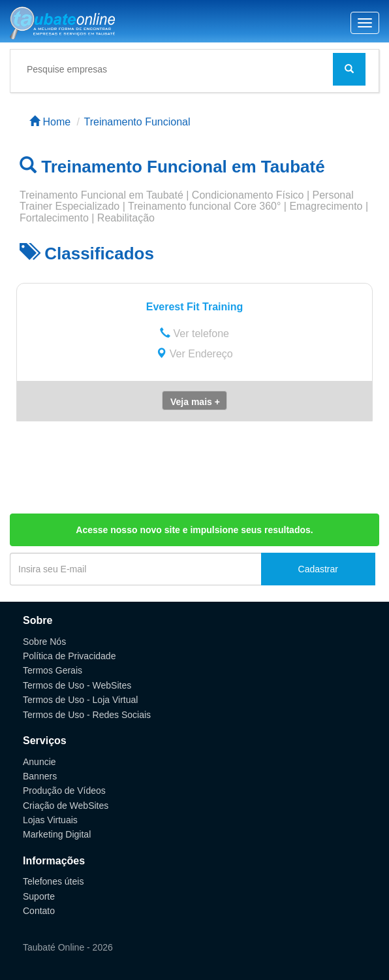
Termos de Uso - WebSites (77, 685)
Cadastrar (318, 569)
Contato (39, 911)
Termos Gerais (53, 670)
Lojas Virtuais (50, 820)
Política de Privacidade (69, 656)
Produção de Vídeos (64, 791)
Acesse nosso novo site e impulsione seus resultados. (194, 530)
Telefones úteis (53, 881)
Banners (40, 776)
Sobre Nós (44, 642)
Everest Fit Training (194, 307)
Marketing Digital (57, 834)
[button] (194, 400)
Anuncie (39, 762)
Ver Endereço (194, 354)
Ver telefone (194, 334)
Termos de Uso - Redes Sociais (87, 715)
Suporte (39, 896)
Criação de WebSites (66, 806)
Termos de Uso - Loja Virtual (80, 700)
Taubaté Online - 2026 (68, 947)
